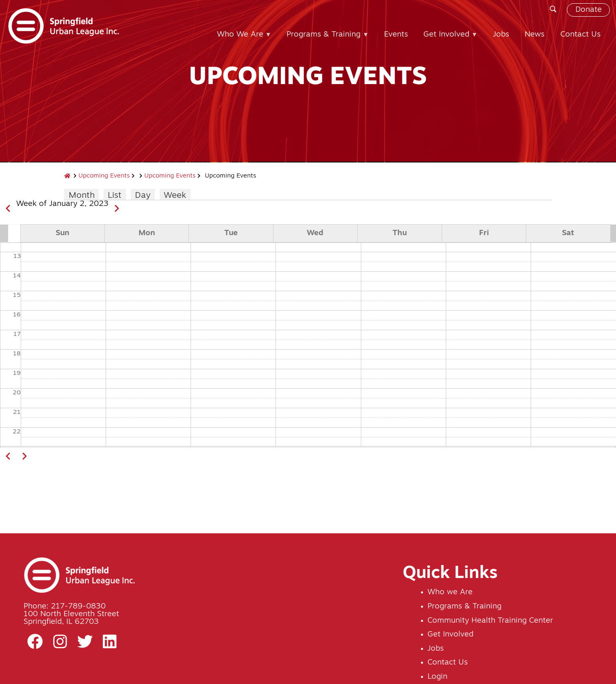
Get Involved (450, 635)
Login (437, 677)
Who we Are (450, 592)
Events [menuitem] (396, 35)
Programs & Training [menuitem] (324, 39)
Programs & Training (464, 607)
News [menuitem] (535, 35)
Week (175, 196)
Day (143, 196)
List (115, 196)
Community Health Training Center (490, 621)
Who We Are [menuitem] (241, 39)
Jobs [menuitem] (501, 35)
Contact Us (448, 663)
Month (82, 196)
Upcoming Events (104, 176)
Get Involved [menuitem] (447, 39)
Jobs (436, 649)
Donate (589, 10)
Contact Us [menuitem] (580, 35)
